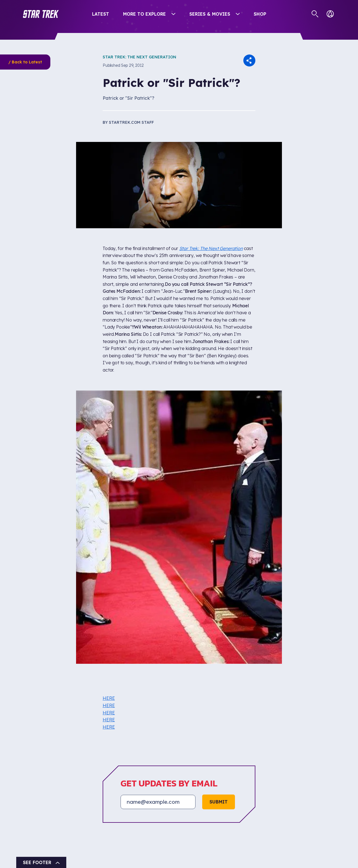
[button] (41, 14)
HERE (109, 698)
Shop (260, 14)
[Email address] (158, 802)
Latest (101, 14)
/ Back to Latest (25, 62)
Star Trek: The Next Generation (139, 57)
